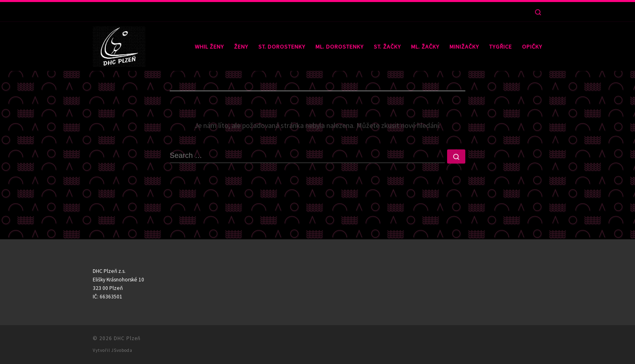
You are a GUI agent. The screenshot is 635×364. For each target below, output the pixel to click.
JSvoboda (122, 350)
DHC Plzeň (127, 338)
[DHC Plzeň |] (119, 45)
